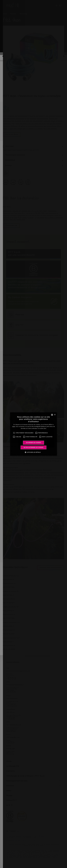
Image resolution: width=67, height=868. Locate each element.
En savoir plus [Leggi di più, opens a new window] (42, 428)
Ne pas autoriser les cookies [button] (34, 447)
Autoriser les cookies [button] (34, 443)
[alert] (33, 434)
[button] (34, 452)
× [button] (55, 415)
